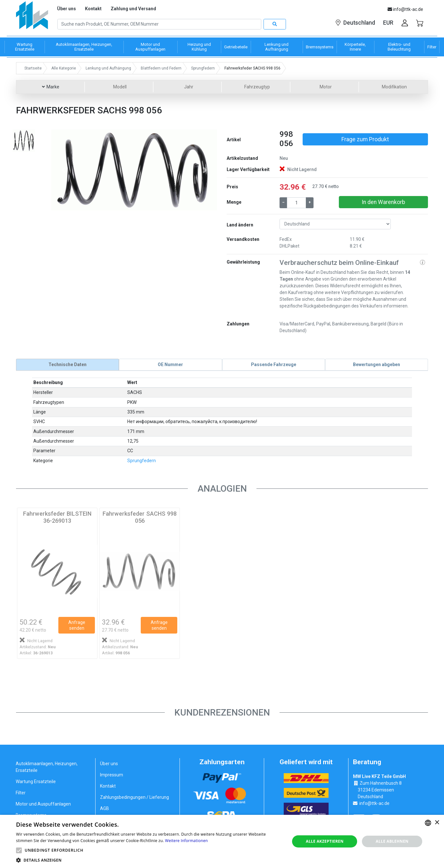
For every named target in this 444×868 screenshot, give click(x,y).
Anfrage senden (77, 625)
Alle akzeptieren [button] (325, 841)
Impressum (112, 775)
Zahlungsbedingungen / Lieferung (134, 797)
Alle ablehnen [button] (392, 841)
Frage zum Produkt (365, 139)
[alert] (222, 841)
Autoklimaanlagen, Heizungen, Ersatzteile (47, 767)
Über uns (67, 9)
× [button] (437, 823)
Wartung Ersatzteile (36, 782)
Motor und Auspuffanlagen (43, 804)
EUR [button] (388, 23)
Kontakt (93, 9)
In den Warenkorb (383, 202)
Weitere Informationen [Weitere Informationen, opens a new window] (187, 841)
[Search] (159, 24)
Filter (21, 793)
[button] (64, 170)
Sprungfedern (142, 460)
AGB (105, 808)
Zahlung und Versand (133, 9)
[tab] (67, 364)
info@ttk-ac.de (374, 803)
